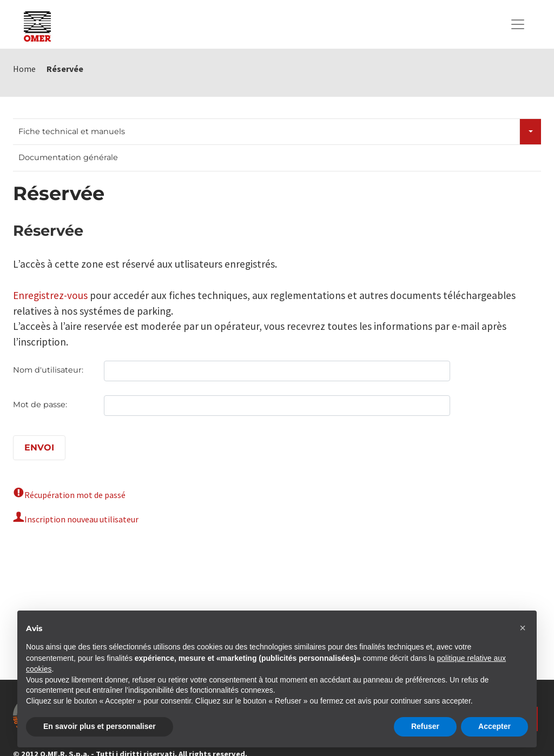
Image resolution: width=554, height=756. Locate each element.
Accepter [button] (494, 726)
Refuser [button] (425, 726)
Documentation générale (68, 157)
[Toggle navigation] (518, 24)
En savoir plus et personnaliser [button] (100, 726)
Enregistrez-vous (50, 295)
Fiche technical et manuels (72, 131)
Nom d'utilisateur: (48, 370)
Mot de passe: (40, 404)
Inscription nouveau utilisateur (81, 519)
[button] (523, 628)
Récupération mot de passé (75, 495)
